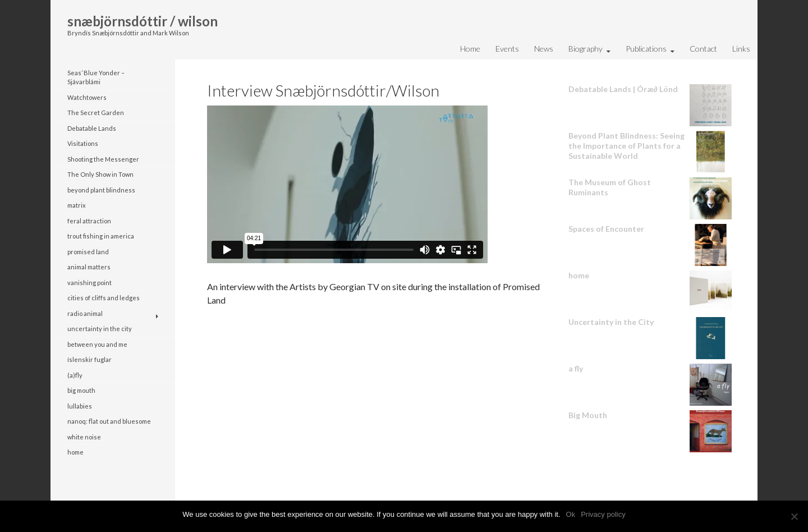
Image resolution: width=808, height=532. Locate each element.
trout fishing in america (101, 236)
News (544, 49)
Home (470, 49)
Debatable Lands (92, 128)
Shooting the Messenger (103, 159)
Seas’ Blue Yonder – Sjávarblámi (96, 77)
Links (741, 49)
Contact (703, 49)
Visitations (83, 143)
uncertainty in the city (100, 329)
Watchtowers (87, 97)
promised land (88, 252)
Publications (646, 49)
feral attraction (89, 221)
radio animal (85, 313)
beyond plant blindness (101, 190)
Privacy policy (603, 514)
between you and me (97, 344)
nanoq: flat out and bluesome (109, 421)
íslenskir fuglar (89, 359)
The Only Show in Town (100, 174)
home (75, 452)
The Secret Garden (96, 113)
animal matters (89, 267)
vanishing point (89, 283)
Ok (571, 514)
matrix (77, 205)
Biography (586, 49)
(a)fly (75, 375)
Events (507, 49)
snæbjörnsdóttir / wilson (143, 21)
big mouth (81, 390)
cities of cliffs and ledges (104, 298)
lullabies (80, 406)
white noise (84, 437)
